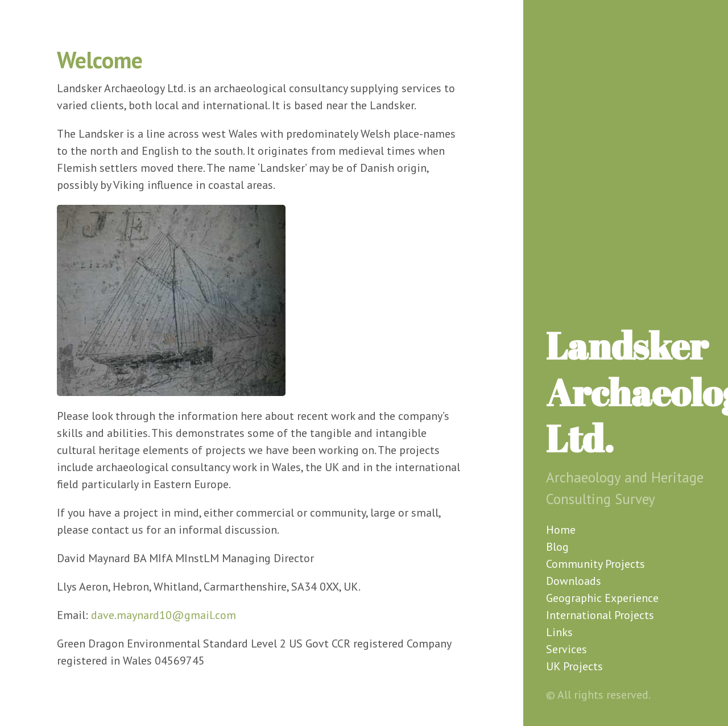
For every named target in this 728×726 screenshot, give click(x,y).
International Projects (600, 615)
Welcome (100, 60)
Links (559, 632)
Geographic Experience (602, 598)
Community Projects (595, 564)
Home (561, 530)
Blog (557, 547)
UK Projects (574, 666)
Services (566, 649)
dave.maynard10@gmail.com (164, 615)
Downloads (574, 581)
